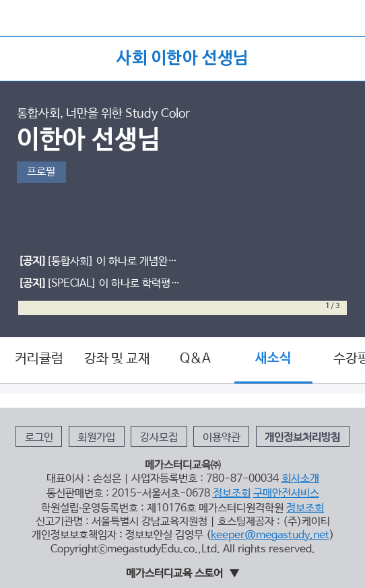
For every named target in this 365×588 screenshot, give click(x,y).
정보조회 (232, 493)
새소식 (273, 359)
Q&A (195, 359)
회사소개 (300, 479)
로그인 (39, 438)
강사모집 (159, 438)
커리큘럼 (39, 359)
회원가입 (96, 438)
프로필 (41, 172)
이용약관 (222, 438)
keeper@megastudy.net (270, 535)
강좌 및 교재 (117, 359)
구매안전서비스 (286, 493)
